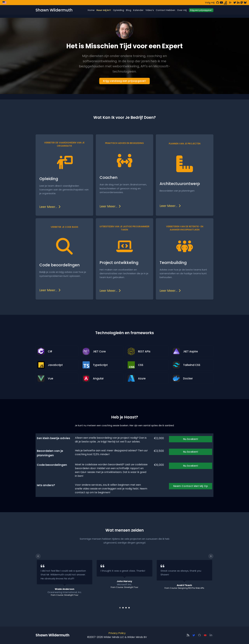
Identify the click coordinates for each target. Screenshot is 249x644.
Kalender (138, 10)
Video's (150, 10)
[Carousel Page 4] (129, 608)
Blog (129, 10)
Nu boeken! (191, 439)
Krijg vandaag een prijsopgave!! (124, 81)
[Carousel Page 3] (126, 608)
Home (91, 10)
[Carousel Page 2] (123, 608)
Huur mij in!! (104, 10)
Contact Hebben (165, 10)
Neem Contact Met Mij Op (191, 486)
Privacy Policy (117, 633)
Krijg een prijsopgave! (201, 10)
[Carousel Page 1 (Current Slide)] (120, 608)
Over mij (182, 10)
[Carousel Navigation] (124, 556)
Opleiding (118, 10)
